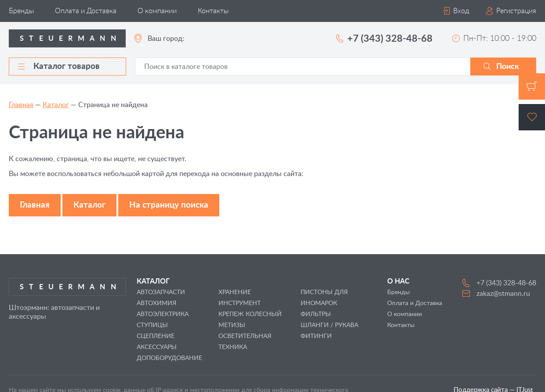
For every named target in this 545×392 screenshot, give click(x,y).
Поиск (508, 67)
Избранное (532, 117)
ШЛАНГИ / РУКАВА (329, 325)
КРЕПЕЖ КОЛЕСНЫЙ (250, 314)
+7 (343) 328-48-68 (390, 39)
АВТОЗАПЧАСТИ (161, 292)
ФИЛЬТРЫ (316, 314)
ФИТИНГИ (316, 336)
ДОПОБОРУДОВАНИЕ (169, 358)
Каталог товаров (59, 67)
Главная (21, 105)
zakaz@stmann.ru (503, 294)
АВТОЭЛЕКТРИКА (163, 314)
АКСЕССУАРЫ (157, 347)
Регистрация (516, 11)
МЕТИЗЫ (232, 325)
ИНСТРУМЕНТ (240, 303)
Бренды (21, 11)
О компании (157, 11)
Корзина (532, 86)
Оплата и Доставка (86, 11)
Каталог (56, 105)
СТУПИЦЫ (152, 325)
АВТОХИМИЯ (156, 303)
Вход (461, 11)
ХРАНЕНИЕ (235, 292)
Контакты (213, 11)
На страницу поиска (169, 205)
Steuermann (71, 39)
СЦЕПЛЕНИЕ (156, 336)
